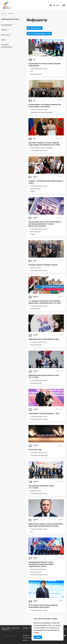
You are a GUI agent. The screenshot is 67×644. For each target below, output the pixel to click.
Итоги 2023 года (35, 450)
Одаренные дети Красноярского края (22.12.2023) (44, 376)
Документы (26, 635)
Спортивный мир (35, 309)
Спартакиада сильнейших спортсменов (41, 112)
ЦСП (31, 71)
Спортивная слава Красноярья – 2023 (44, 413)
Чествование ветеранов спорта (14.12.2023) (41, 487)
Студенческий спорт (36, 572)
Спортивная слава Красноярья (39, 419)
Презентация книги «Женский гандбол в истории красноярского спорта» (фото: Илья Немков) (45, 224)
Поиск (58, 5)
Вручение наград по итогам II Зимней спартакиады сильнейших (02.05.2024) (44, 144)
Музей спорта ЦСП (35, 189)
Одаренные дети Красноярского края (44, 339)
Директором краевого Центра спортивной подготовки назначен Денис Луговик (46, 525)
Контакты (26, 640)
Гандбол (33, 191)
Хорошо (38, 637)
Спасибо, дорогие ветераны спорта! (43, 265)
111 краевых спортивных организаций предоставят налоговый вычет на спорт (45, 302)
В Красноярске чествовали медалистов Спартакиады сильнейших (45, 106)
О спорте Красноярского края (39, 69)
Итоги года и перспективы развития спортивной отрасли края (43, 606)
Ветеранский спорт (36, 268)
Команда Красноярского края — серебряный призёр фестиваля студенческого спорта (41, 564)
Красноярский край (36, 74)
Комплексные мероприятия (38, 569)
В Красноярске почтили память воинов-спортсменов (45, 65)
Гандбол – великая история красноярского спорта (46, 182)
